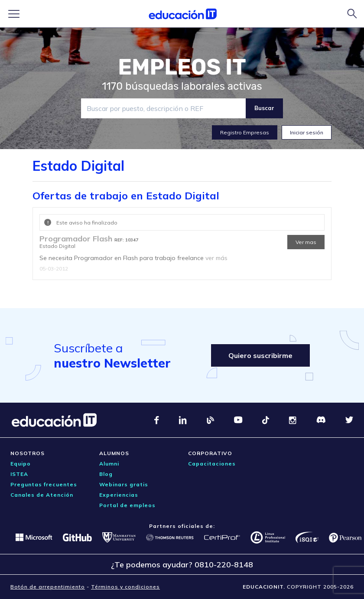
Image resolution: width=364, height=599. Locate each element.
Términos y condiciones (125, 587)
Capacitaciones (212, 464)
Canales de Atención (42, 495)
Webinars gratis (124, 484)
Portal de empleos (127, 505)
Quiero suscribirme (260, 355)
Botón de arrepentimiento (48, 587)
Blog (106, 474)
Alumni (109, 464)
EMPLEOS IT (182, 67)
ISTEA (19, 474)
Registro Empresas (245, 132)
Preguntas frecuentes (44, 484)
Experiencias (119, 495)
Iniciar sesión (307, 132)
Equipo (21, 464)
